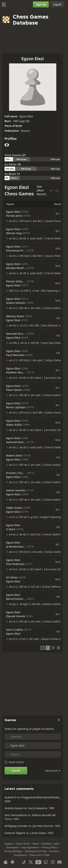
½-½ (58, 248)
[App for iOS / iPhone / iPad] (6, 862)
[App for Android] (12, 862)
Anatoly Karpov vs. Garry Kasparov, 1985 (29, 808)
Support (9, 844)
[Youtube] (38, 862)
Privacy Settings (13, 851)
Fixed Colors (16, 762)
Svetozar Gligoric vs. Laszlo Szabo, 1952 (29, 833)
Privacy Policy (50, 847)
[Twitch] (46, 862)
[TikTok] (24, 862)
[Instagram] (53, 862)
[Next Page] (58, 648)
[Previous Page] (42, 648)
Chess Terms (23, 844)
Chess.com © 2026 (39, 855)
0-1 (58, 214)
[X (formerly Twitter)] (31, 862)
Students (47, 844)
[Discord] (59, 862)
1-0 (58, 318)
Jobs (57, 844)
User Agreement (30, 847)
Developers (12, 847)
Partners (54, 851)
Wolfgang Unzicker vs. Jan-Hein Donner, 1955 (32, 826)
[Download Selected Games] (57, 190)
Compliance (20, 855)
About (36, 844)
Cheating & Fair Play (36, 851)
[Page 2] (53, 648)
